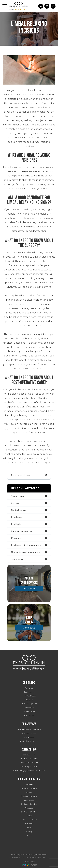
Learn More (29, 588)
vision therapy (18, 496)
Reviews (29, 700)
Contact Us (29, 628)
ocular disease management (26, 552)
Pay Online (29, 708)
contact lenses (19, 510)
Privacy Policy (35, 857)
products (16, 538)
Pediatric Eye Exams (29, 741)
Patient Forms (29, 712)
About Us (29, 688)
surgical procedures (21, 531)
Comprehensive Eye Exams (29, 729)
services (15, 503)
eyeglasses (16, 517)
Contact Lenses (29, 733)
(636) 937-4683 (31, 767)
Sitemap (47, 857)
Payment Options (29, 704)
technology (17, 559)
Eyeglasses (29, 737)
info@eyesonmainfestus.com (32, 771)
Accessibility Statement (18, 857)
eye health (17, 524)
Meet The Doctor (29, 696)
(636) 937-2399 (32, 763)
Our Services (29, 692)
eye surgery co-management (26, 545)
